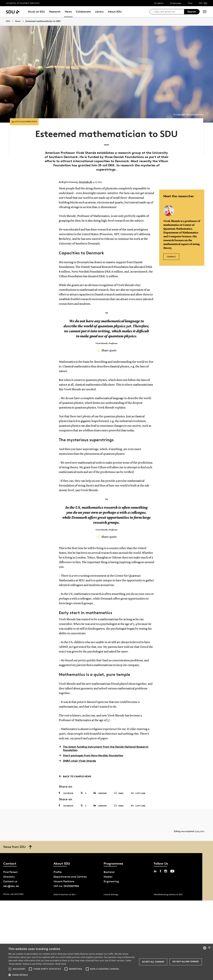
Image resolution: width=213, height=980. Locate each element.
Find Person (11, 872)
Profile (58, 872)
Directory (9, 877)
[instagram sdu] (166, 871)
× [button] (209, 948)
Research (55, 12)
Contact (171, 248)
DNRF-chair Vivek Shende (77, 754)
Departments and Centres (70, 877)
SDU (8, 21)
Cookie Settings (111, 895)
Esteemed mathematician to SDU (43, 21)
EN (206, 3)
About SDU (115, 12)
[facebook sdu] (160, 871)
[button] (10, 969)
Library (99, 12)
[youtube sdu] (172, 871)
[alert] (107, 962)
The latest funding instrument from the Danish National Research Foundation (104, 742)
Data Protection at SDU (65, 895)
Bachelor (109, 872)
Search (192, 12)
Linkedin (100, 787)
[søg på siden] (168, 12)
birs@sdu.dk (85, 176)
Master (108, 877)
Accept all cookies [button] (153, 962)
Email (119, 787)
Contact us (10, 882)
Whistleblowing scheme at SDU (168, 895)
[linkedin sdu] (155, 871)
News (68, 12)
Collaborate (83, 12)
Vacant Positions (64, 882)
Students (159, 3)
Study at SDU (37, 12)
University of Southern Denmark (23, 3)
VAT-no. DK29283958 (66, 886)
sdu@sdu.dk (11, 886)
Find (190, 3)
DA (201, 3)
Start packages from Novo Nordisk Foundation (91, 749)
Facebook (66, 787)
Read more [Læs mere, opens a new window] (61, 964)
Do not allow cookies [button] (186, 962)
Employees (176, 3)
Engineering (111, 882)
